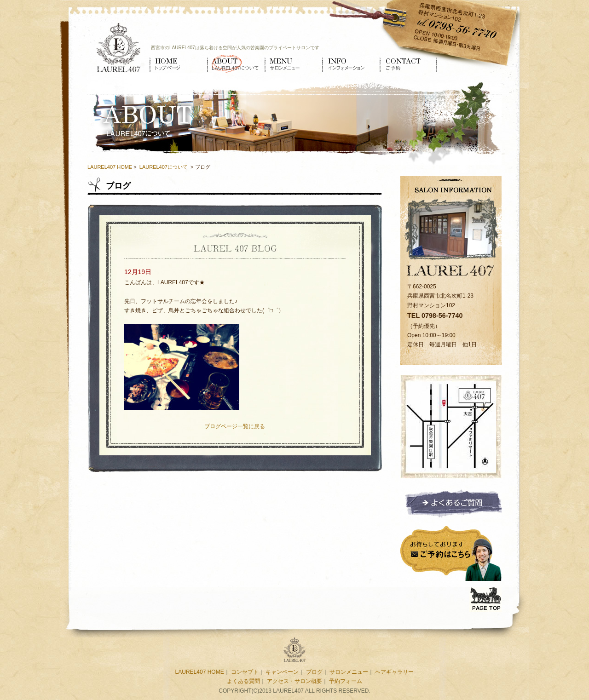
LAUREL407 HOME (110, 167)
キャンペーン (282, 672)
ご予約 (408, 63)
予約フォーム (346, 681)
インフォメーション (351, 63)
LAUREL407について (236, 63)
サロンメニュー (293, 63)
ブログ (314, 672)
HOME (178, 63)
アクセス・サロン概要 (294, 681)
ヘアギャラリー (394, 672)
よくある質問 (243, 681)
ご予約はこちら (451, 552)
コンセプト (245, 672)
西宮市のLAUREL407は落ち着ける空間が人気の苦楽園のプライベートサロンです (235, 48)
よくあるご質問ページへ (451, 503)
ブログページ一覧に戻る (235, 426)
